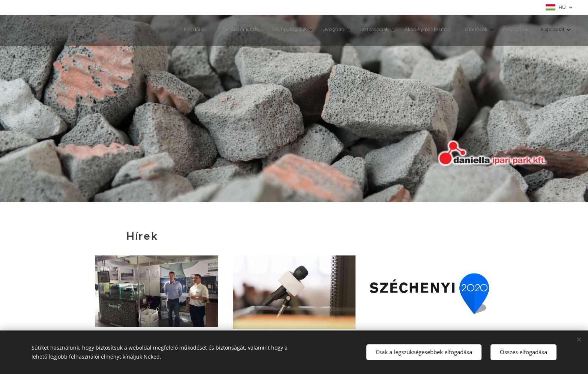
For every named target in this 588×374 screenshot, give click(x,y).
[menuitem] (455, 30)
